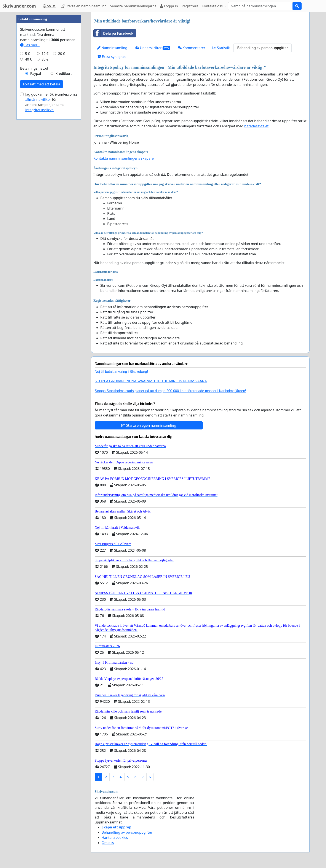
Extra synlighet (111, 57)
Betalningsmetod (34, 198)
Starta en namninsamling (84, 6)
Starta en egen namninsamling (149, 425)
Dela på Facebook (113, 33)
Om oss (108, 843)
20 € (62, 183)
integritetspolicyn (39, 240)
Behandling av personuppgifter (263, 48)
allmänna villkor (38, 229)
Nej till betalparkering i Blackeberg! (121, 372)
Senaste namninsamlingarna (133, 6)
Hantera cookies (115, 838)
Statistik (221, 48)
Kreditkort (64, 203)
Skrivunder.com (19, 6)
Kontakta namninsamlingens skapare (124, 158)
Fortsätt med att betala (42, 214)
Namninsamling (112, 48)
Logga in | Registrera (179, 6)
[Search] (260, 6)
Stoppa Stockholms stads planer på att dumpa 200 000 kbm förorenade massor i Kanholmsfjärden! (170, 391)
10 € (45, 183)
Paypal (36, 203)
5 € (27, 183)
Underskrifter (153, 48)
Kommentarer (191, 48)
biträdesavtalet (256, 126)
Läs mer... (30, 175)
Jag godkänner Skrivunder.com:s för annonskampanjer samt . (51, 232)
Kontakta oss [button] (213, 6)
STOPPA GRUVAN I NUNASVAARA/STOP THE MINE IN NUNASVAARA (151, 381)
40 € (29, 189)
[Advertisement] (49, 77)
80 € (45, 189)
